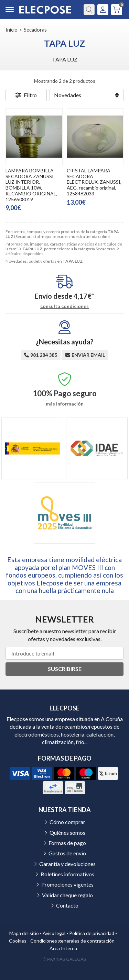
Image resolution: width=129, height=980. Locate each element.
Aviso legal (54, 933)
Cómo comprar (67, 822)
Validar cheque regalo (67, 895)
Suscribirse (65, 669)
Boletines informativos (67, 874)
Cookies (18, 941)
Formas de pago (67, 843)
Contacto (67, 905)
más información (65, 404)
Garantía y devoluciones (67, 864)
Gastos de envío (67, 853)
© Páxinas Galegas (64, 959)
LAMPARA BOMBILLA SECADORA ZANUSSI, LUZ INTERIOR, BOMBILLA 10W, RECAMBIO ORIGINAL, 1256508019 (31, 185)
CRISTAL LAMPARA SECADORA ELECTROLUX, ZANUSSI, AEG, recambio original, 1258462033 (94, 182)
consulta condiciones (64, 306)
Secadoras (105, 249)
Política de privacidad (92, 933)
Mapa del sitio (24, 933)
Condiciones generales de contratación (72, 941)
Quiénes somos (67, 833)
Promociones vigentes (67, 884)
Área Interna (63, 948)
